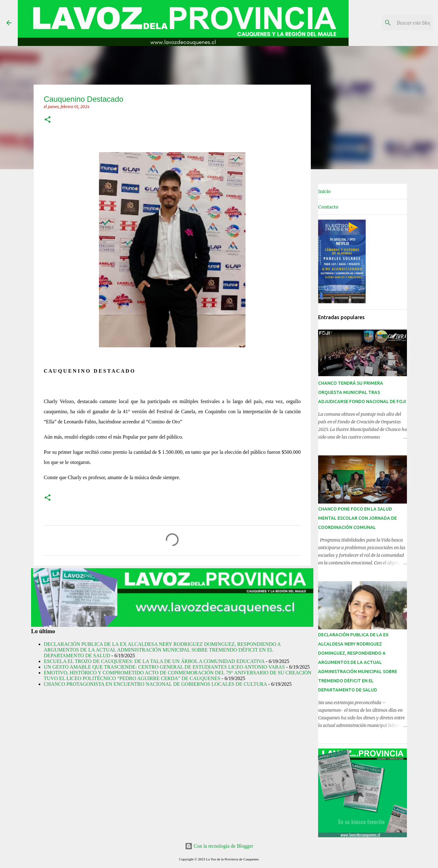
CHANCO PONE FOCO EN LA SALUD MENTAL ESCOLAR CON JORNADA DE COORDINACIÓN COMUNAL (357, 518)
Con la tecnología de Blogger (219, 846)
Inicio (324, 191)
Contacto (328, 207)
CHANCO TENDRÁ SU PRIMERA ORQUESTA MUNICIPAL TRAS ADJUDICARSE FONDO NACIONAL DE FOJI (362, 392)
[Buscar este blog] (400, 23)
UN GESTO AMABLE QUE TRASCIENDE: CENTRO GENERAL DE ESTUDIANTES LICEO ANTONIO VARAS (164, 667)
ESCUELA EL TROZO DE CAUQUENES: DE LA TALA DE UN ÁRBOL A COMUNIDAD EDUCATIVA (154, 661)
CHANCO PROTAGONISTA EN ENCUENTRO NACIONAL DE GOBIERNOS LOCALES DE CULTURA (155, 684)
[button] (48, 120)
